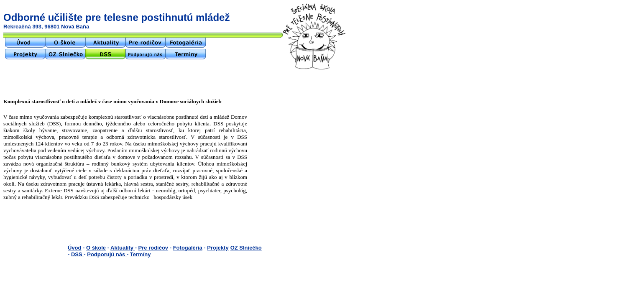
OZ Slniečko (246, 248)
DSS (77, 254)
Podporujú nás (107, 254)
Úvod (75, 248)
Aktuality (123, 248)
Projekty (218, 248)
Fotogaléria (188, 248)
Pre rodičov (153, 248)
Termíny (141, 254)
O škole (96, 248)
